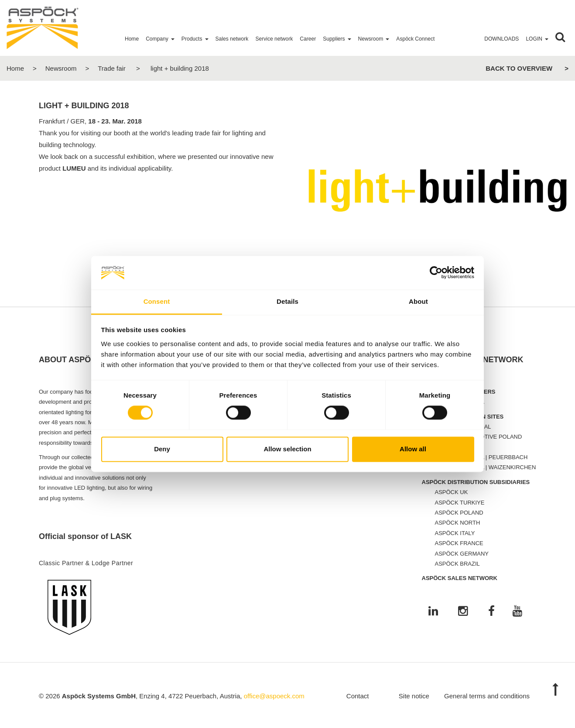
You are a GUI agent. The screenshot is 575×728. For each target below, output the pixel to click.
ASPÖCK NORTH (458, 523)
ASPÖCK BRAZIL (457, 564)
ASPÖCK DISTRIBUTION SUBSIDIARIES (476, 482)
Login (534, 39)
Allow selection (287, 449)
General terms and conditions (487, 696)
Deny (162, 449)
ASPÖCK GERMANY (462, 554)
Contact (358, 696)
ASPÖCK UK (452, 492)
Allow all (413, 449)
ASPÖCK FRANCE (459, 543)
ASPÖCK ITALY (455, 533)
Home (15, 68)
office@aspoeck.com (274, 696)
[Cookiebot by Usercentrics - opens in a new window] (436, 273)
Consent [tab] (157, 301)
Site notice (414, 696)
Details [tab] (287, 301)
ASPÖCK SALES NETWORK (460, 578)
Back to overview (519, 68)
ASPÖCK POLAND (459, 513)
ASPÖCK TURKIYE (460, 503)
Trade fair (112, 68)
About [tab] (418, 301)
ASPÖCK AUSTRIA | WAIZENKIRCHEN (486, 467)
